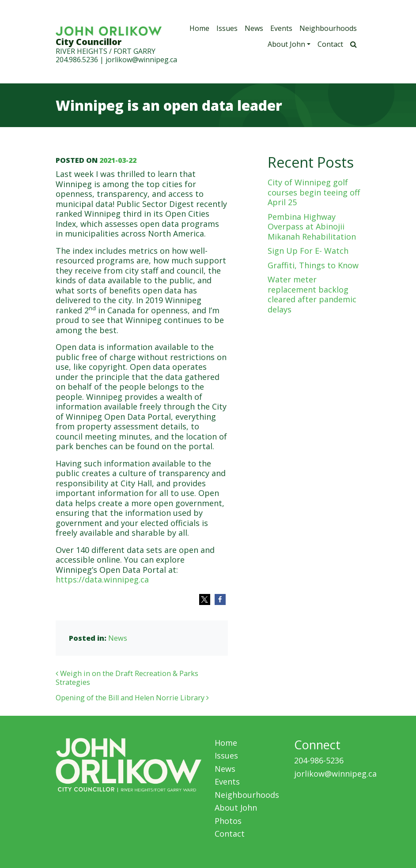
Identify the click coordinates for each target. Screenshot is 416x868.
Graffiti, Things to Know (313, 265)
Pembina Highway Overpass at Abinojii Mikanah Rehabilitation (312, 227)
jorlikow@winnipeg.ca (141, 60)
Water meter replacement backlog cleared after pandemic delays (312, 294)
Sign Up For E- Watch (308, 251)
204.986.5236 (77, 60)
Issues (227, 28)
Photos (228, 821)
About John (286, 44)
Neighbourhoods (328, 28)
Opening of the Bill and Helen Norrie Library (132, 698)
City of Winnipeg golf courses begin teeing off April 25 (314, 192)
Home (199, 28)
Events (281, 28)
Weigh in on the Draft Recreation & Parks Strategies (127, 678)
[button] (205, 599)
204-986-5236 (319, 760)
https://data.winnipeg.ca (102, 579)
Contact (330, 44)
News (254, 28)
